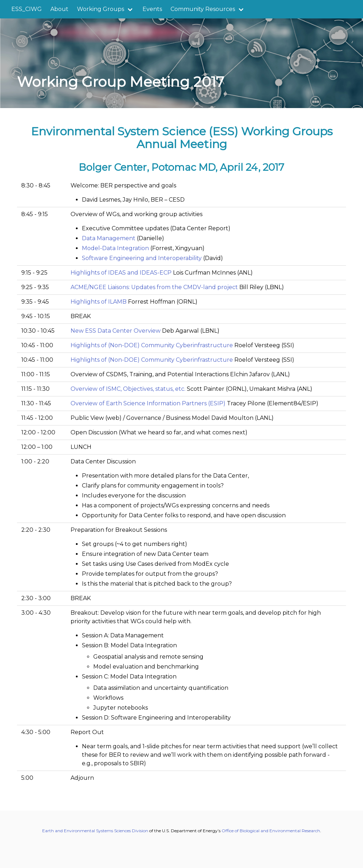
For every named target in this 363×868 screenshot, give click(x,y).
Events (152, 9)
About (59, 9)
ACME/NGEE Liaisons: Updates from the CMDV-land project (154, 287)
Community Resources (203, 9)
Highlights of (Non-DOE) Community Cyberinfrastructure (152, 345)
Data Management (109, 238)
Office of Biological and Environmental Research (271, 831)
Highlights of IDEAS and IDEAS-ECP (121, 273)
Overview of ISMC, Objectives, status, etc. (128, 389)
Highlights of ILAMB (99, 302)
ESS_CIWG (27, 9)
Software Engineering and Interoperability (142, 258)
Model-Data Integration (115, 248)
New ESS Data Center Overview (116, 331)
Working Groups (100, 9)
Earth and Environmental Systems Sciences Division (95, 831)
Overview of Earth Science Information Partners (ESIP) (148, 403)
